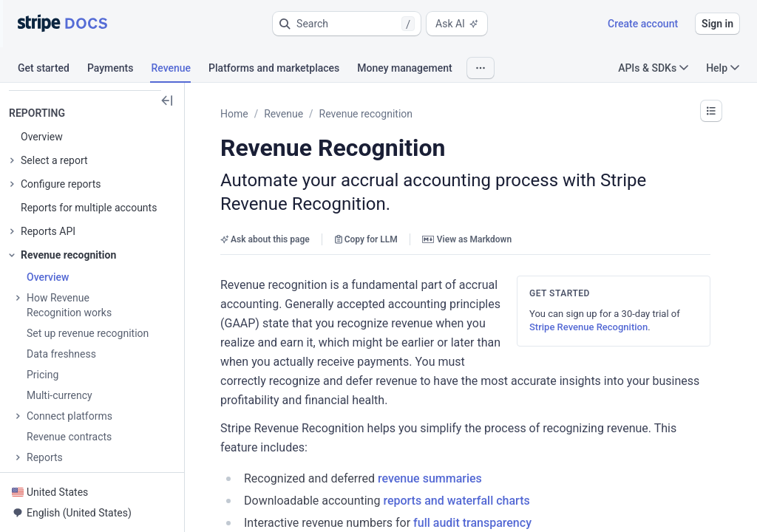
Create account (643, 24)
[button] (347, 24)
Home (234, 114)
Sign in (717, 24)
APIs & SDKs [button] (653, 68)
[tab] (52, 70)
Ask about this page (265, 239)
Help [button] (723, 68)
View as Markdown (467, 239)
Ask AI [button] (457, 24)
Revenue (284, 114)
